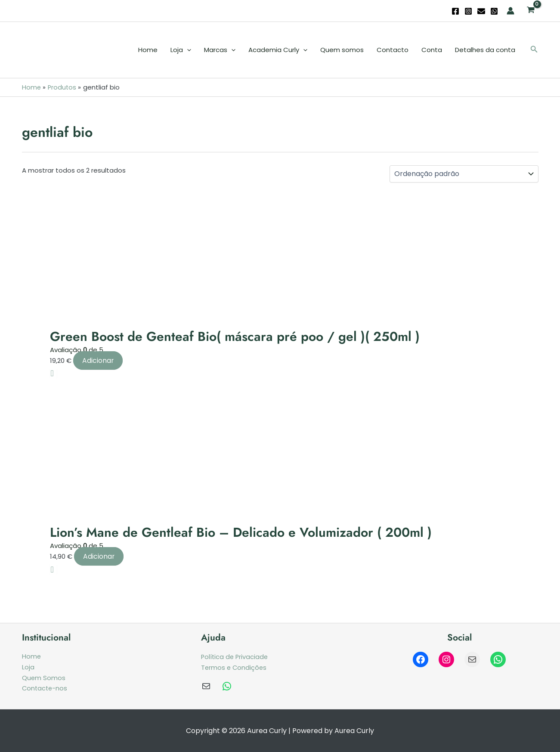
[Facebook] (455, 11)
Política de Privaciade (235, 657)
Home (148, 50)
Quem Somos (44, 677)
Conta (432, 50)
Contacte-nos (45, 688)
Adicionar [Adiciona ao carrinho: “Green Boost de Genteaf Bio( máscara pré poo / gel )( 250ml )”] (98, 360)
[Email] (481, 11)
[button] (534, 50)
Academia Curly (278, 50)
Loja (181, 50)
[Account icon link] (510, 11)
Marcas (220, 50)
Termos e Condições (235, 667)
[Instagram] (468, 11)
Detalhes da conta (485, 50)
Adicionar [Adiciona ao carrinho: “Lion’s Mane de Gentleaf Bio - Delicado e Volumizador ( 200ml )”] (99, 556)
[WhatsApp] (494, 11)
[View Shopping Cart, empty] (531, 11)
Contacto (393, 50)
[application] (187, 50)
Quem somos (342, 50)
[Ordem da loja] (464, 174)
